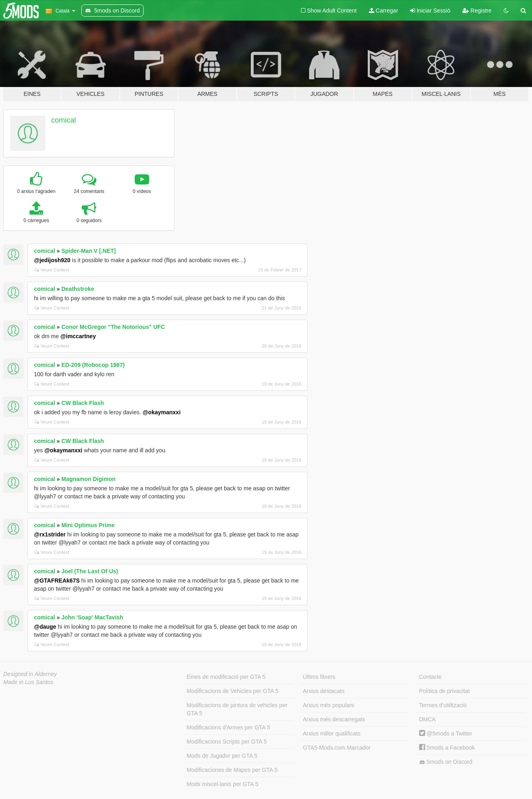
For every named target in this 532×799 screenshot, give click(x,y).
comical (64, 120)
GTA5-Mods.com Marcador (337, 748)
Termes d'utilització (443, 705)
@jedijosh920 (52, 260)
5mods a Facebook (447, 748)
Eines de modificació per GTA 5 (226, 677)
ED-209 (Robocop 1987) (93, 365)
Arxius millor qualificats (332, 733)
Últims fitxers (319, 677)
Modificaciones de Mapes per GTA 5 (232, 770)
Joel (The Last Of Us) (90, 571)
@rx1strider (50, 534)
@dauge (45, 627)
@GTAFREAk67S (57, 581)
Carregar (384, 11)
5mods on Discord (446, 762)
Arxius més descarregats (334, 719)
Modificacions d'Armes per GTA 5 (228, 727)
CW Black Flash (83, 403)
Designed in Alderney (30, 674)
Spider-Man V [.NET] (89, 251)
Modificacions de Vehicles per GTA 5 (232, 691)
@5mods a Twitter (446, 733)
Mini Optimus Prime (88, 525)
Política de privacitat (444, 691)
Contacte (430, 677)
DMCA (427, 719)
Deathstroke (78, 289)
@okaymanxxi (161, 412)
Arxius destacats (324, 691)
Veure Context (52, 270)
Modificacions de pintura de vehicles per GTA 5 (237, 709)
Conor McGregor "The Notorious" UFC (113, 327)
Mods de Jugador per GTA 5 (222, 756)
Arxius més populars (329, 705)
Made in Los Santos (28, 682)
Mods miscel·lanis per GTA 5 (222, 784)
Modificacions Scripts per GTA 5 (227, 742)
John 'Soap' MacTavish (92, 617)
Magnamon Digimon (89, 479)
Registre (477, 11)
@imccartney (78, 336)
